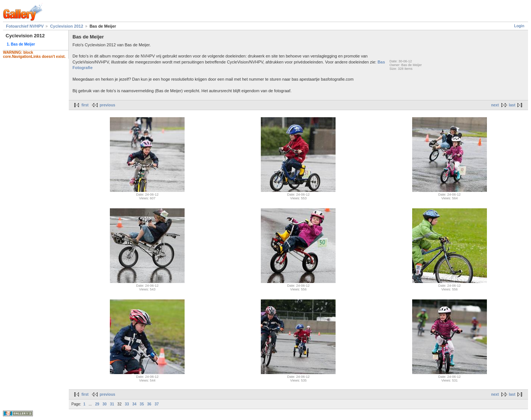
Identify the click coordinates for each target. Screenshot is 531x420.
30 (104, 404)
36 (149, 404)
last (512, 105)
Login (519, 26)
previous (108, 105)
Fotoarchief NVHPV (25, 26)
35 (142, 404)
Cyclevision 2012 (67, 26)
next (495, 105)
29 (97, 404)
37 (157, 404)
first (85, 105)
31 (112, 404)
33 (127, 404)
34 (134, 404)
